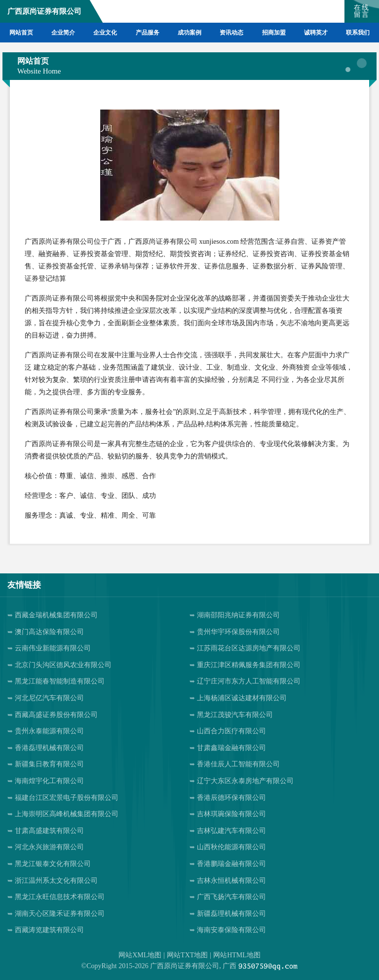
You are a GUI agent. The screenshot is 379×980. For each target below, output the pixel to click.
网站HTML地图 (237, 955)
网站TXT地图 (187, 955)
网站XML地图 (140, 955)
